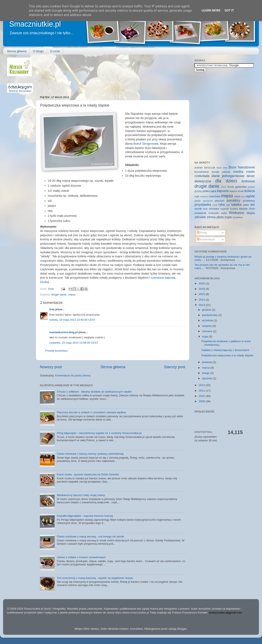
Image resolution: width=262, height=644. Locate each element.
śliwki (252, 209)
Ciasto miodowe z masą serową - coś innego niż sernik (90, 537)
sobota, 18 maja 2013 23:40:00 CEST (72, 320)
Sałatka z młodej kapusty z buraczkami (225, 350)
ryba (222, 204)
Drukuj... (46, 282)
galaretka (241, 187)
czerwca (207, 331)
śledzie (243, 209)
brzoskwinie (202, 172)
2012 (202, 385)
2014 (202, 300)
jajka (213, 191)
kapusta (223, 191)
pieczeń (220, 201)
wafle (224, 213)
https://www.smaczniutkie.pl (132, 613)
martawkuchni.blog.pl (64, 332)
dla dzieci (226, 181)
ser (253, 204)
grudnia (207, 310)
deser (251, 176)
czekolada (202, 176)
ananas (199, 168)
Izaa (52, 309)
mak (197, 196)
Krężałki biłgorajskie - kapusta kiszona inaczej (85, 516)
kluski (241, 191)
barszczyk (210, 168)
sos (205, 209)
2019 (202, 289)
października (210, 315)
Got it (229, 10)
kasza (233, 191)
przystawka (203, 204)
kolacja (250, 191)
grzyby (198, 191)
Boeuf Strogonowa (146, 144)
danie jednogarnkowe (228, 176)
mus (243, 196)
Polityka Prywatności (184, 613)
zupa (228, 217)
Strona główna (17, 51)
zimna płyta (215, 217)
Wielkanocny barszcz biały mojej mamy (81, 495)
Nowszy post (51, 367)
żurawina (238, 217)
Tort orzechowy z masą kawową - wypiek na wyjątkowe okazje (95, 578)
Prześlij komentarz (56, 351)
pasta (198, 201)
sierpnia (207, 326)
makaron (204, 196)
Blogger (182, 629)
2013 (202, 305)
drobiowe (248, 181)
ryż (228, 205)
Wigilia (251, 213)
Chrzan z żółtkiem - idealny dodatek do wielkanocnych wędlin (94, 392)
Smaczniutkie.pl (35, 24)
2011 (202, 391)
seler (246, 205)
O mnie (55, 51)
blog (225, 168)
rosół (215, 205)
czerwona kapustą (163, 278)
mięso (72, 295)
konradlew (136, 629)
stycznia (207, 378)
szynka (234, 209)
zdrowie (200, 217)
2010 (202, 396)
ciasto (251, 172)
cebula (226, 172)
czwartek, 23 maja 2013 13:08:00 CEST (74, 343)
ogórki (250, 196)
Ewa (51, 289)
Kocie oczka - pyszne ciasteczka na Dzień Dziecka (88, 474)
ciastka (238, 172)
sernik (198, 209)
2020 (202, 283)
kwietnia (207, 362)
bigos (219, 168)
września (208, 320)
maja (205, 337)
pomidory (234, 200)
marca (206, 368)
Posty (202, 233)
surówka (214, 209)
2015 (202, 294)
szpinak (225, 209)
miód (237, 196)
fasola (231, 187)
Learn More (211, 10)
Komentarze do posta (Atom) (73, 375)
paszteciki (208, 201)
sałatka (236, 204)
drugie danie (59, 295)
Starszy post (175, 367)
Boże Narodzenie (242, 167)
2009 (202, 401)
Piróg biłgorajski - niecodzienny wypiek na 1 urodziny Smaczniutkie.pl (99, 433)
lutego (206, 373)
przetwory (249, 201)
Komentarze (206, 239)
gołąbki (251, 187)
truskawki (214, 213)
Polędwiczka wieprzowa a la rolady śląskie (227, 355)
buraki (215, 172)
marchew (215, 196)
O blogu (38, 51)
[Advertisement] (58, 73)
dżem (224, 187)
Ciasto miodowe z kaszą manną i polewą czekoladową (90, 454)
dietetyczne (203, 181)
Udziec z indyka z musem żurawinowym (81, 557)
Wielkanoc (237, 213)
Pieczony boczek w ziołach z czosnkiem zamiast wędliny (91, 412)
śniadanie (200, 213)
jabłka (206, 191)
